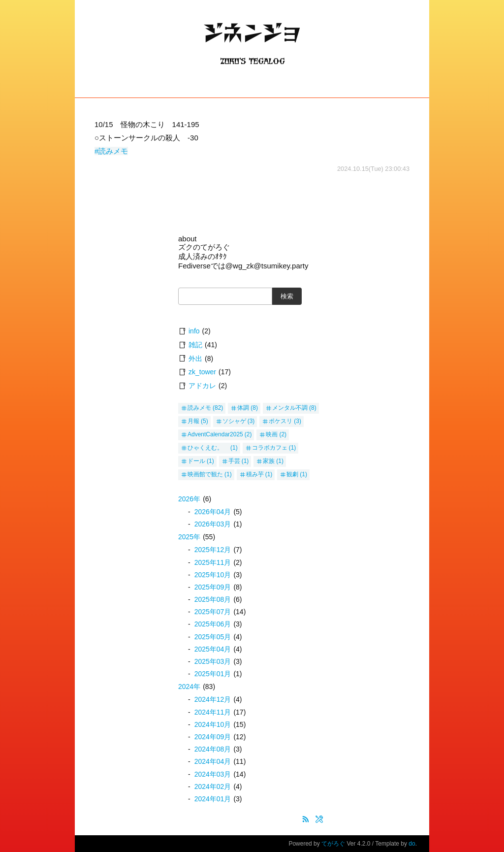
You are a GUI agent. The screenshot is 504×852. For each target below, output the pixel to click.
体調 (243, 408)
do (412, 844)
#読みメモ (111, 151)
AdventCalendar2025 (215, 434)
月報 (193, 421)
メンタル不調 (290, 408)
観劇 (292, 474)
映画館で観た (205, 474)
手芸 (234, 461)
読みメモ (199, 408)
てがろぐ (333, 844)
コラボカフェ (270, 448)
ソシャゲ (234, 421)
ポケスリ (281, 421)
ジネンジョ (252, 42)
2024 (189, 687)
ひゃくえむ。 (208, 448)
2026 (189, 499)
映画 (272, 434)
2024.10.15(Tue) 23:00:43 (373, 169)
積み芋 (255, 474)
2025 (189, 537)
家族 (269, 461)
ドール (196, 461)
